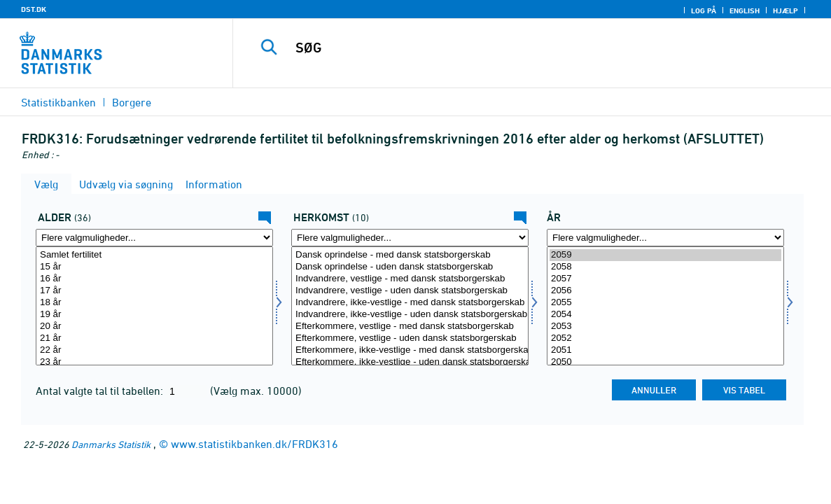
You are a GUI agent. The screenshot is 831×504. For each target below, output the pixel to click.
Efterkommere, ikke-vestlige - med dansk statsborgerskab (410, 350)
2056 (665, 291)
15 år (154, 267)
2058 (665, 267)
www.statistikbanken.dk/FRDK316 (254, 444)
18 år (154, 303)
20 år (154, 327)
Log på (704, 10)
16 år (154, 279)
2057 (665, 279)
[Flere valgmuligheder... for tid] (665, 238)
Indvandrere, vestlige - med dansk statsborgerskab (410, 279)
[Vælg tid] (665, 306)
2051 (665, 350)
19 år (154, 315)
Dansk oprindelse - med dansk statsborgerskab (410, 255)
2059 (665, 255)
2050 (665, 362)
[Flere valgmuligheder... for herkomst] (410, 238)
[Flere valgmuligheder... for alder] (154, 238)
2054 (665, 315)
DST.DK (34, 9)
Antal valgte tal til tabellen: (101, 391)
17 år (154, 291)
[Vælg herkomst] (410, 306)
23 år (154, 362)
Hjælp (785, 10)
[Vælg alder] (154, 306)
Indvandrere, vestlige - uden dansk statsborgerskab (410, 291)
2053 (665, 327)
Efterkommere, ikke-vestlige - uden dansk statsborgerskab (410, 362)
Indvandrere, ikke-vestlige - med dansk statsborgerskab (410, 303)
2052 (665, 338)
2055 (665, 303)
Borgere (132, 102)
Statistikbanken (58, 102)
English (745, 10)
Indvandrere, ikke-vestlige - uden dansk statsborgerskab (410, 315)
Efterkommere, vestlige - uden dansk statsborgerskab (410, 338)
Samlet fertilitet (154, 255)
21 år (154, 338)
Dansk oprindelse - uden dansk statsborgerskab (410, 267)
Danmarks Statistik (111, 444)
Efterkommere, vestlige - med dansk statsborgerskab (410, 327)
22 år (154, 350)
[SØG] (526, 48)
